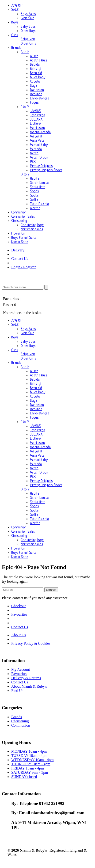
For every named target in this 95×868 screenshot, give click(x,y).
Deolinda (36, 94)
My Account (21, 669)
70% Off (17, 6)
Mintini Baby (39, 145)
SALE (15, 10)
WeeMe (35, 208)
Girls (15, 35)
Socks (34, 196)
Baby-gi (36, 69)
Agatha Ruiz (39, 61)
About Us (19, 635)
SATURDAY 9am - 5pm (30, 772)
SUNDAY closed (24, 777)
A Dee (34, 56)
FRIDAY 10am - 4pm (28, 768)
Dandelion (37, 90)
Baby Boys (28, 27)
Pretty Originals (41, 166)
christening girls (32, 229)
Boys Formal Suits (24, 238)
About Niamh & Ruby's (29, 686)
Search (51, 590)
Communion (19, 213)
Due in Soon (20, 242)
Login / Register (23, 267)
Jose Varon (38, 116)
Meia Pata (37, 141)
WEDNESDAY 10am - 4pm (32, 760)
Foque (34, 103)
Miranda (36, 149)
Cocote (35, 82)
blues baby (38, 78)
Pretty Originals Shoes (46, 170)
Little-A (36, 124)
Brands (16, 48)
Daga (34, 86)
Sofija (34, 200)
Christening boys (32, 225)
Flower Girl (19, 234)
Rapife (35, 179)
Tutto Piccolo (40, 204)
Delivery (18, 250)
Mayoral (36, 137)
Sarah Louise (39, 183)
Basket (47, 309)
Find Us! (18, 691)
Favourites (13, 299)
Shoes (34, 191)
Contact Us (20, 259)
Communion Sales (23, 217)
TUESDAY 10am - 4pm (29, 756)
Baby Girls (28, 40)
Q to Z (25, 175)
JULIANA (36, 120)
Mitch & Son (39, 158)
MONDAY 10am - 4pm (29, 751)
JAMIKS (35, 111)
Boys (15, 23)
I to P (25, 107)
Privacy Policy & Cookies (31, 643)
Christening (19, 221)
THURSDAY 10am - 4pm (31, 764)
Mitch (34, 154)
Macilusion (37, 128)
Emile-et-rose (40, 99)
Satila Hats (38, 187)
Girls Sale (27, 18)
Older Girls (28, 44)
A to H (25, 52)
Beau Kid (36, 73)
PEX (33, 162)
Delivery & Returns (26, 678)
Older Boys (28, 31)
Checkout (18, 606)
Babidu (35, 65)
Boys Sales (28, 14)
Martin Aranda (40, 132)
